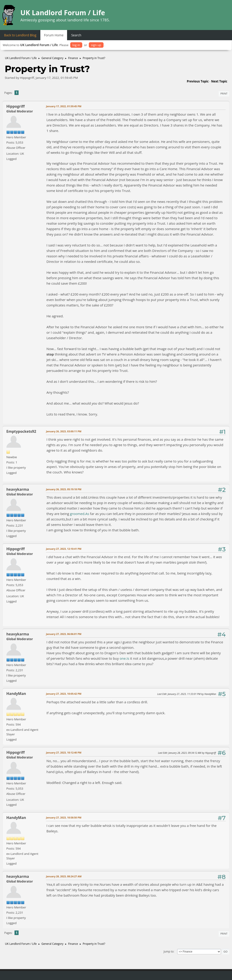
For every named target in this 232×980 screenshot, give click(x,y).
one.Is (124, 658)
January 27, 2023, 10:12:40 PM (64, 752)
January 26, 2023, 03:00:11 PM (64, 431)
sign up (96, 45)
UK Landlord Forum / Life (63, 13)
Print (224, 93)
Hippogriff (16, 106)
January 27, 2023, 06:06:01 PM (64, 634)
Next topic (219, 81)
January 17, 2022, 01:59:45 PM (64, 106)
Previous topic (198, 81)
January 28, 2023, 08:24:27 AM (64, 876)
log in (76, 45)
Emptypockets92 (21, 431)
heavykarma (18, 489)
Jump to (169, 951)
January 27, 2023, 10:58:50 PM (64, 817)
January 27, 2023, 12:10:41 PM (64, 549)
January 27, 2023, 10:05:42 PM (64, 694)
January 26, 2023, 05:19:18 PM (64, 489)
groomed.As (80, 514)
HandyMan (16, 694)
